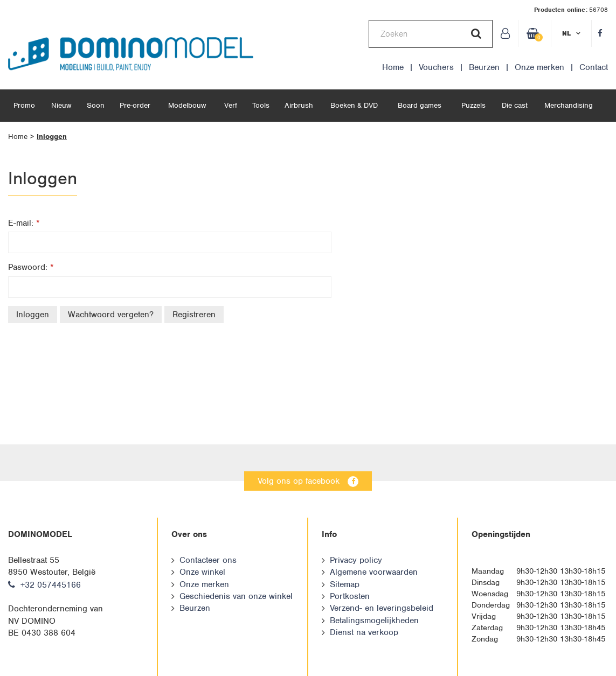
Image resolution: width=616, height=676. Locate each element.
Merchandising (569, 105)
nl (566, 33)
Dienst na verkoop (364, 632)
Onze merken (539, 67)
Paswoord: (31, 267)
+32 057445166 (51, 585)
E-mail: (24, 223)
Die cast (515, 105)
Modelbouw (187, 105)
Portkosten (350, 596)
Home (393, 67)
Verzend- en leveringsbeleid (382, 608)
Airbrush (299, 105)
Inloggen (52, 137)
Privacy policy (356, 560)
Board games (420, 105)
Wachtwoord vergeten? (111, 315)
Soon (96, 105)
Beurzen (484, 67)
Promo (24, 105)
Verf (231, 105)
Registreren (194, 315)
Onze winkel (202, 572)
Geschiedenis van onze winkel (236, 596)
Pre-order (135, 105)
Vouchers (436, 67)
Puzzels (473, 105)
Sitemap (345, 584)
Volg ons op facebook (299, 481)
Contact (594, 67)
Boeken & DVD (354, 105)
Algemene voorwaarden (374, 572)
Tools (261, 105)
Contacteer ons (208, 560)
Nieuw (61, 105)
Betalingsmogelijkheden (374, 621)
